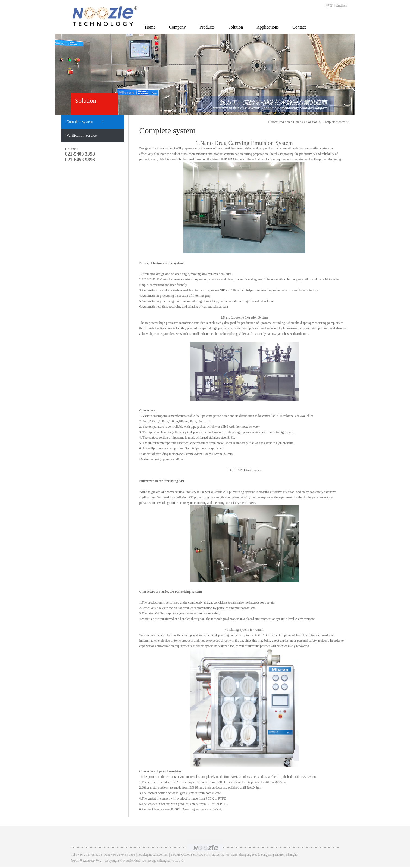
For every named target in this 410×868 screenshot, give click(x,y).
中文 (329, 5)
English (341, 5)
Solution (236, 27)
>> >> (328, 122)
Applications (268, 27)
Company (177, 27)
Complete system (334, 122)
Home (150, 27)
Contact (299, 27)
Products (207, 27)
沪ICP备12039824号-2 (86, 861)
